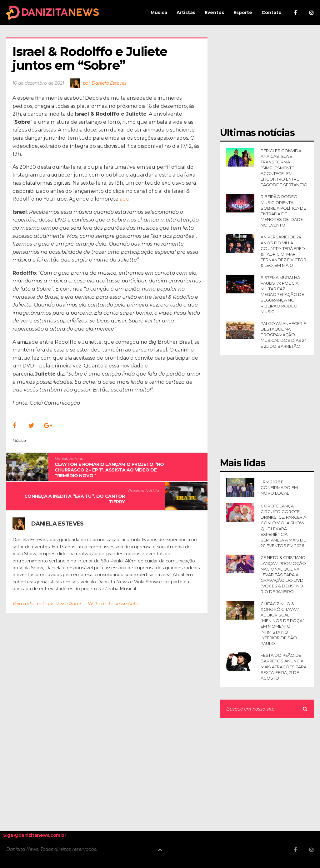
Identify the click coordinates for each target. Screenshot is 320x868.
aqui (125, 199)
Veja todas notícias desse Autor (47, 604)
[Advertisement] (267, 77)
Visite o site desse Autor (114, 604)
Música (19, 440)
